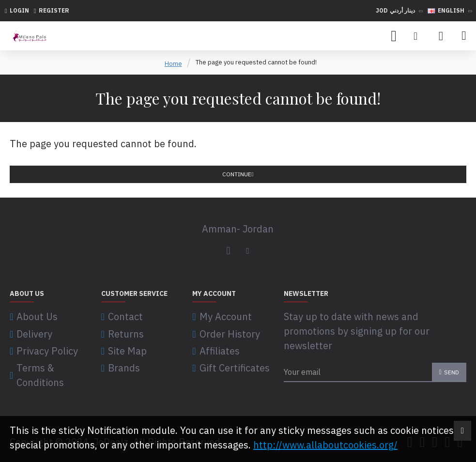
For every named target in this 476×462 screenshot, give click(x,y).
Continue (237, 174)
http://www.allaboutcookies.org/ (325, 445)
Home (173, 64)
